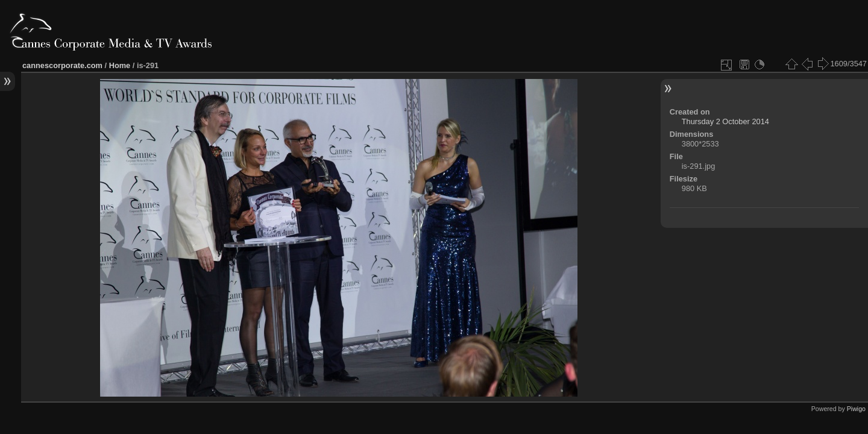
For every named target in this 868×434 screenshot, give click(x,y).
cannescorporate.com (62, 65)
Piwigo (856, 409)
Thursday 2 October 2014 (725, 121)
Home (120, 65)
